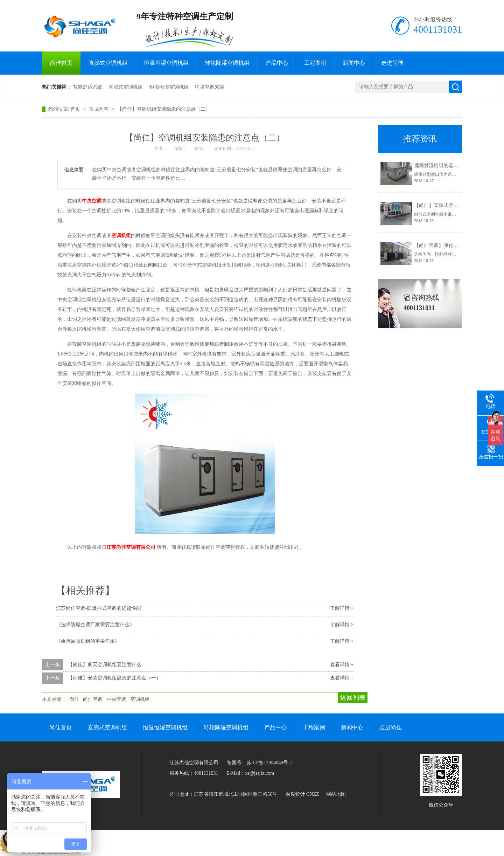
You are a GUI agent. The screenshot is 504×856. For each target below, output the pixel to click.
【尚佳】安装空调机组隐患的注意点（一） (114, 678)
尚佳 (74, 699)
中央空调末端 (210, 87)
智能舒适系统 (87, 87)
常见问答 (99, 109)
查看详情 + (342, 665)
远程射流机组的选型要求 (441, 165)
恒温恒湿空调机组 (166, 63)
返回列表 (353, 698)
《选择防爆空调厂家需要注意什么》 (95, 625)
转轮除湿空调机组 (227, 63)
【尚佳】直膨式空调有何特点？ (448, 205)
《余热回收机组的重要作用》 (88, 641)
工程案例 (315, 63)
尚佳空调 (93, 699)
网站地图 (336, 794)
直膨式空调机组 (108, 63)
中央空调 (117, 699)
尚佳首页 (61, 63)
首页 (76, 109)
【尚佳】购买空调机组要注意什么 (105, 665)
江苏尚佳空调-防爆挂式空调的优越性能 (99, 608)
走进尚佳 (392, 63)
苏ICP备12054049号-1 (269, 763)
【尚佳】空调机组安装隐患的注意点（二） (164, 109)
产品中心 (277, 63)
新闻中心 (354, 63)
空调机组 (140, 699)
